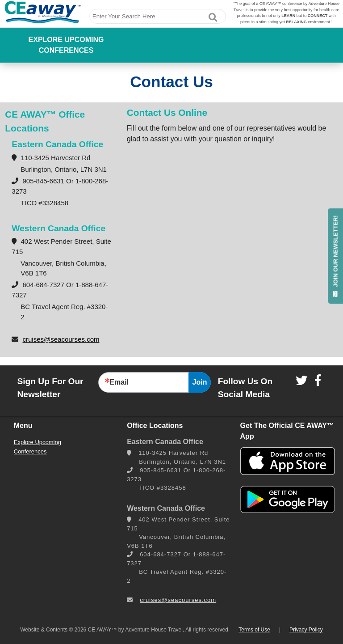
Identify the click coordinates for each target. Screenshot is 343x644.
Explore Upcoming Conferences (66, 45)
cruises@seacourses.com (61, 339)
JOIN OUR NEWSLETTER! (336, 256)
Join (200, 382)
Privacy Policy (306, 630)
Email (119, 382)
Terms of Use (254, 630)
